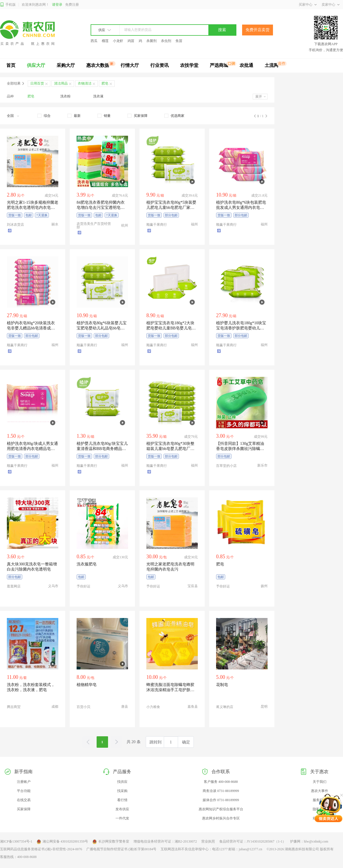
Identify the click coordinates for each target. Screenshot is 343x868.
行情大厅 (130, 65)
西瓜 (94, 41)
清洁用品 (61, 83)
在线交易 (24, 800)
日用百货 (37, 83)
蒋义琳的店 (225, 707)
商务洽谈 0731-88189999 (221, 791)
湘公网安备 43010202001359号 (62, 842)
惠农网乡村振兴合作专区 (221, 818)
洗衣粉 (65, 96)
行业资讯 (159, 65)
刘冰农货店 (15, 225)
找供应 (122, 782)
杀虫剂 (166, 41)
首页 (11, 65)
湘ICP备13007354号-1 (16, 841)
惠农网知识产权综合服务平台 (221, 809)
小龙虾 (118, 41)
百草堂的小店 (226, 466)
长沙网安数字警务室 (111, 842)
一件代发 (122, 818)
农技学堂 (189, 65)
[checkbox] (44, 116)
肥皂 (31, 96)
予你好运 (83, 586)
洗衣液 (98, 96)
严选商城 (219, 65)
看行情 (122, 800)
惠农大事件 (320, 791)
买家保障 (24, 809)
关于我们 (320, 782)
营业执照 (208, 841)
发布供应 (122, 809)
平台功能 (24, 791)
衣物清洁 (85, 83)
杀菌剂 (151, 41)
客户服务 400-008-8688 (221, 782)
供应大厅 (36, 65)
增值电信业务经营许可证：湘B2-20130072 (165, 841)
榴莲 (105, 41)
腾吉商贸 (14, 707)
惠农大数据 (98, 65)
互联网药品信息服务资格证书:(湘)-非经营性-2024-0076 (41, 849)
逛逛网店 (14, 586)
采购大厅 (66, 65)
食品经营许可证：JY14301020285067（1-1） (253, 841)
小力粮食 (153, 707)
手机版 (8, 5)
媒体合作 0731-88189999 (221, 800)
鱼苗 (179, 41)
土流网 (272, 65)
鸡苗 (131, 41)
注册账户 (24, 782)
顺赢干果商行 (157, 225)
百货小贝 (83, 707)
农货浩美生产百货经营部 (94, 225)
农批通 (246, 65)
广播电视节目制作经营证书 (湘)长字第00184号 (121, 849)
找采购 (122, 791)
